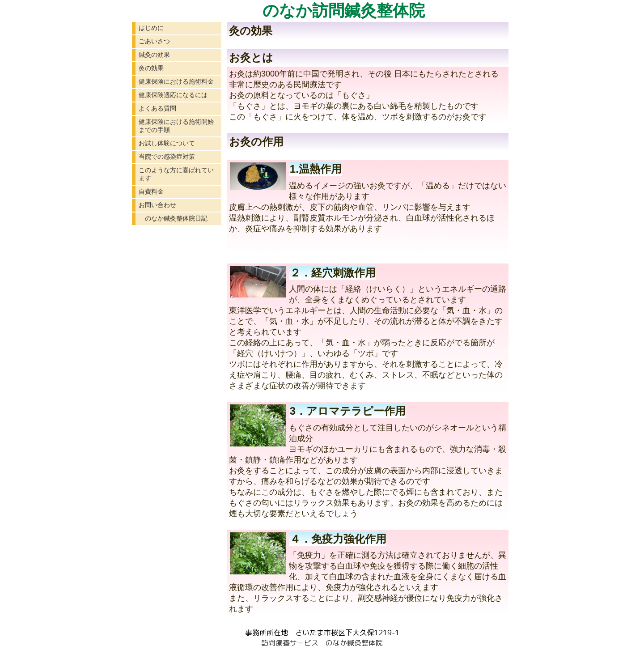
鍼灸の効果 (154, 55)
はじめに (151, 28)
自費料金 (151, 191)
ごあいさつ (154, 41)
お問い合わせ (157, 205)
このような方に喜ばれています (176, 174)
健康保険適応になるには (173, 95)
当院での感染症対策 (167, 157)
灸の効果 (151, 68)
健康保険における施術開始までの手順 (176, 126)
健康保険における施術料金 (176, 81)
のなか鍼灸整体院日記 (173, 218)
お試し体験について (167, 143)
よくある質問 (157, 108)
